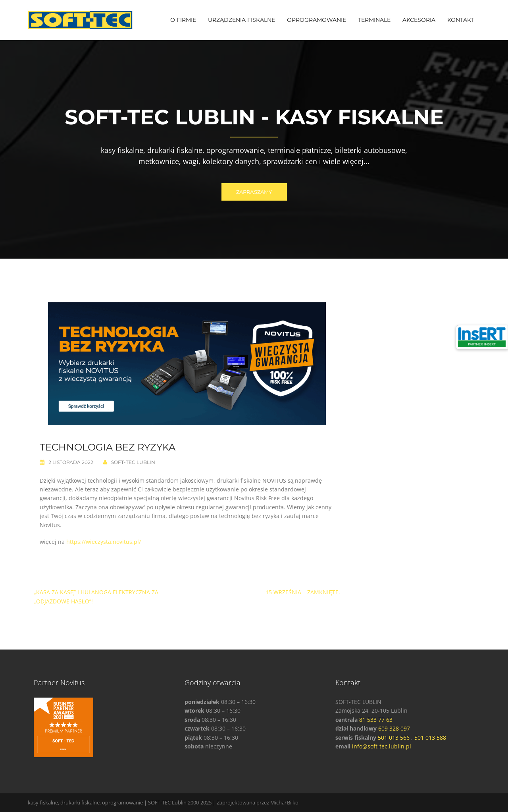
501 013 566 (394, 738)
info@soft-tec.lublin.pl (382, 746)
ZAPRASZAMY (254, 192)
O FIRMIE (183, 20)
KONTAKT (461, 20)
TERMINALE (374, 20)
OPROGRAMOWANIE (317, 20)
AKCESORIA (419, 20)
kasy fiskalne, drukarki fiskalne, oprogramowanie (85, 802)
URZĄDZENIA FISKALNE (241, 20)
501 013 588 (430, 738)
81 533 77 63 (376, 720)
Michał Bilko (284, 802)
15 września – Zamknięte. (303, 592)
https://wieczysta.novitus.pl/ (104, 542)
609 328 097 (394, 728)
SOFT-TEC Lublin (133, 462)
